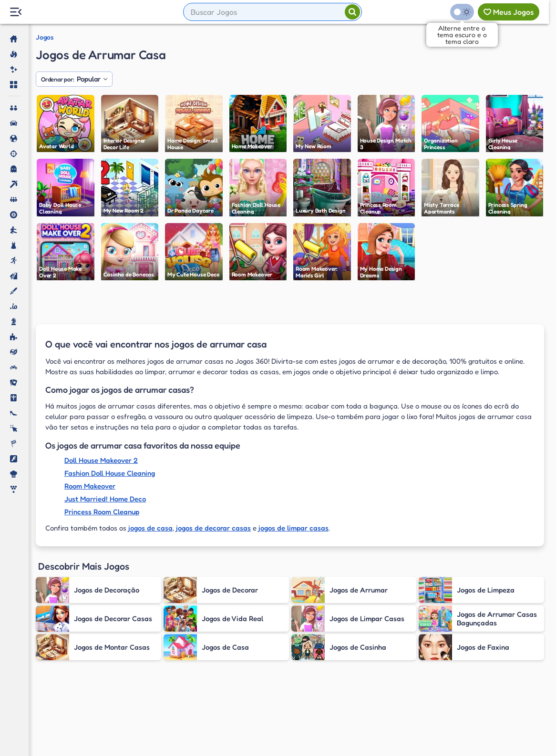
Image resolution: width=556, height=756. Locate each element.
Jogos (45, 37)
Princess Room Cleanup (102, 512)
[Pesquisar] (352, 12)
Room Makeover (90, 486)
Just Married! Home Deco (105, 499)
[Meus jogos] (509, 12)
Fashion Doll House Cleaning (110, 473)
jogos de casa (150, 528)
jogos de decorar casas (213, 528)
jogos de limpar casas (293, 528)
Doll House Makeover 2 (101, 460)
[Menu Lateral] (15, 12)
